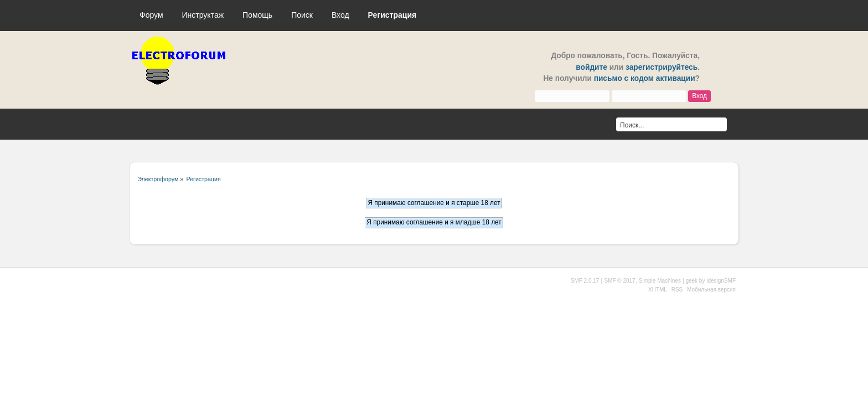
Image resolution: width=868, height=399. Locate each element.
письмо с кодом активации (645, 78)
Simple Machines (660, 281)
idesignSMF (721, 281)
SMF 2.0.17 (585, 281)
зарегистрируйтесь (662, 67)
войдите (591, 67)
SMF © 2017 (619, 281)
